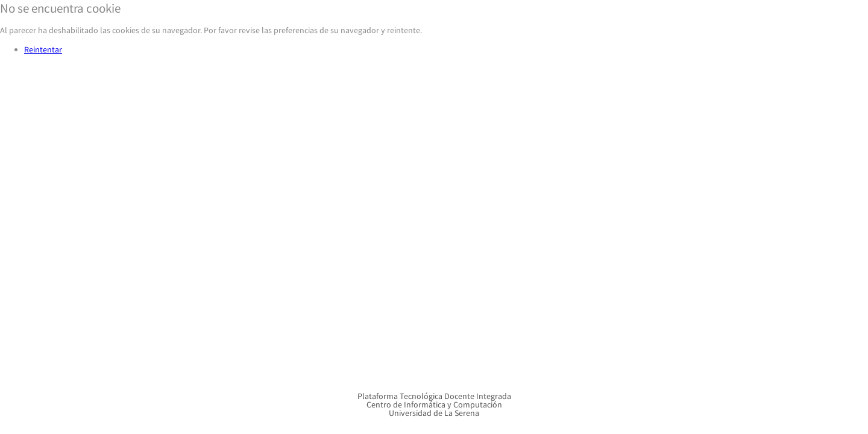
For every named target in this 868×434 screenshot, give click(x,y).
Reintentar (43, 49)
